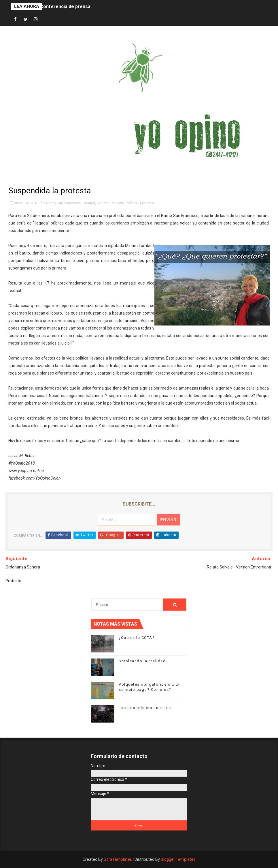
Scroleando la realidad (142, 661)
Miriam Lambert (110, 203)
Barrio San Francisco (63, 203)
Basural (89, 203)
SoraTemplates (118, 859)
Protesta (147, 203)
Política (132, 203)
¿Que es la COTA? (137, 638)
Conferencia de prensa (65, 6)
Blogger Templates (178, 859)
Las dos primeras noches (145, 708)
